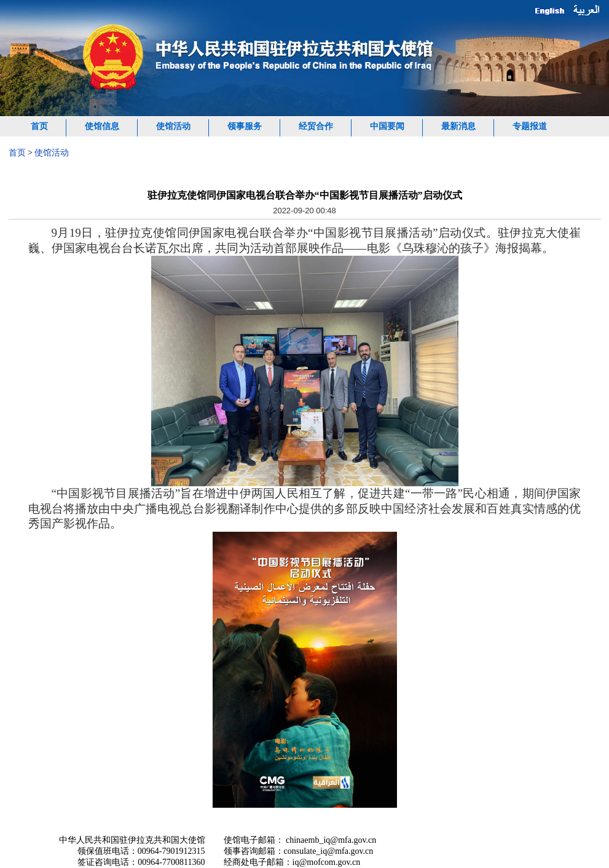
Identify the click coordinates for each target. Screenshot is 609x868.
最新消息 (458, 126)
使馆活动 (173, 126)
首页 (39, 126)
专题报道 (530, 126)
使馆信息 (102, 126)
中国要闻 (387, 126)
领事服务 (245, 126)
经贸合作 (316, 126)
